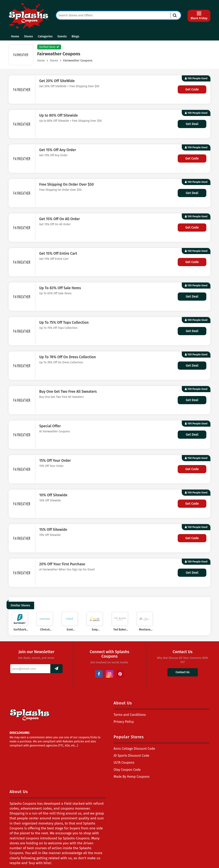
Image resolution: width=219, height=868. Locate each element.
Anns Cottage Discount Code (134, 749)
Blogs (75, 36)
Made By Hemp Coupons (132, 777)
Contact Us (183, 672)
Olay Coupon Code (127, 770)
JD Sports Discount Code (132, 756)
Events (62, 36)
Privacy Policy (124, 722)
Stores (29, 36)
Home (15, 36)
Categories (45, 36)
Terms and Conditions (130, 715)
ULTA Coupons (124, 763)
